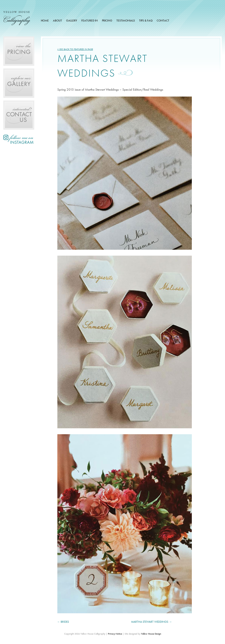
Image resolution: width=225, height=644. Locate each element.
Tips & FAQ (146, 21)
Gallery (72, 21)
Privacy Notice (115, 634)
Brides (65, 622)
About (57, 21)
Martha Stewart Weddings (150, 622)
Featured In (90, 21)
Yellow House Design (151, 634)
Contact (163, 21)
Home (45, 21)
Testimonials (126, 21)
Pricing (107, 21)
